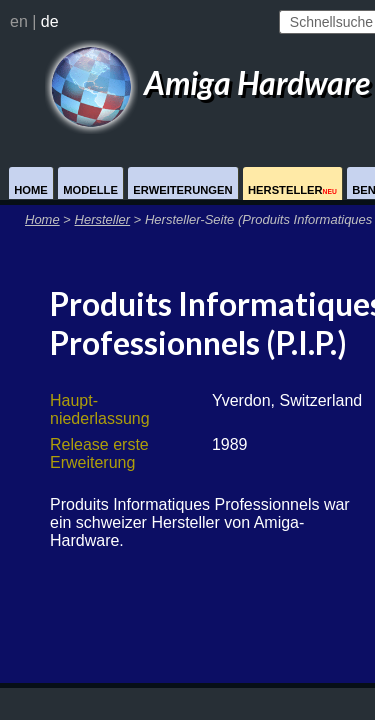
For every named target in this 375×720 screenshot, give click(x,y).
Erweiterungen (182, 190)
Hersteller (292, 190)
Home (31, 190)
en (19, 21)
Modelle (90, 190)
